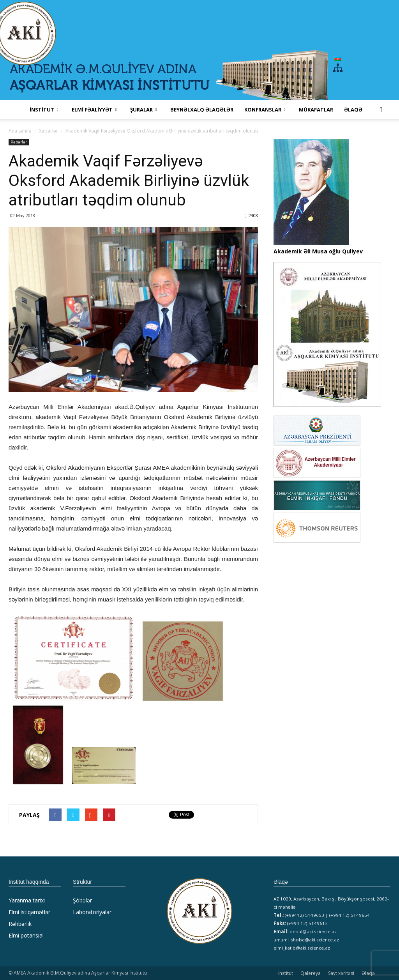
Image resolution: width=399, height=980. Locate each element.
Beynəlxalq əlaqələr (202, 110)
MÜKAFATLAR (316, 110)
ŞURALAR (143, 110)
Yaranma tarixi (27, 900)
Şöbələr (82, 900)
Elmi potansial (26, 935)
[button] (381, 110)
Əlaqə (353, 110)
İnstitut (286, 973)
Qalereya (311, 973)
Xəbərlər (19, 142)
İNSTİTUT (44, 110)
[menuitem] (338, 59)
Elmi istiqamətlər (29, 912)
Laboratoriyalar (92, 912)
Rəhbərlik (20, 924)
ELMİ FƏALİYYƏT (94, 110)
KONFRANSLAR (265, 110)
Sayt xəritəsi (341, 973)
